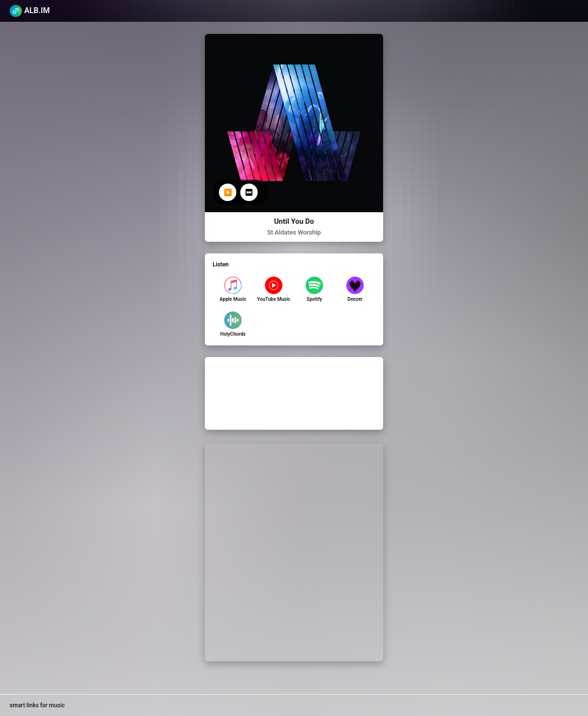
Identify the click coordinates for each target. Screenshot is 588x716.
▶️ (228, 192)
